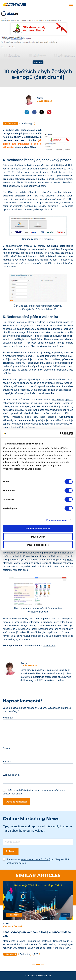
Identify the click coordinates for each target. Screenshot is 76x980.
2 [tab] (38, 965)
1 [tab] (33, 965)
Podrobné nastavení (57, 520)
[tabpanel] (38, 920)
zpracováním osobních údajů (36, 859)
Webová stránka (11, 775)
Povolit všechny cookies (38, 529)
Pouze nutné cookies (38, 545)
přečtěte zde (49, 646)
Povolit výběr (38, 537)
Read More (14, 915)
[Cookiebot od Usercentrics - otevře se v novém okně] (60, 434)
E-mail (7, 762)
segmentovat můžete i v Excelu (19, 427)
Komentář (9, 718)
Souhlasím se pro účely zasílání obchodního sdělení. (38, 861)
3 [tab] (43, 965)
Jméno (7, 748)
